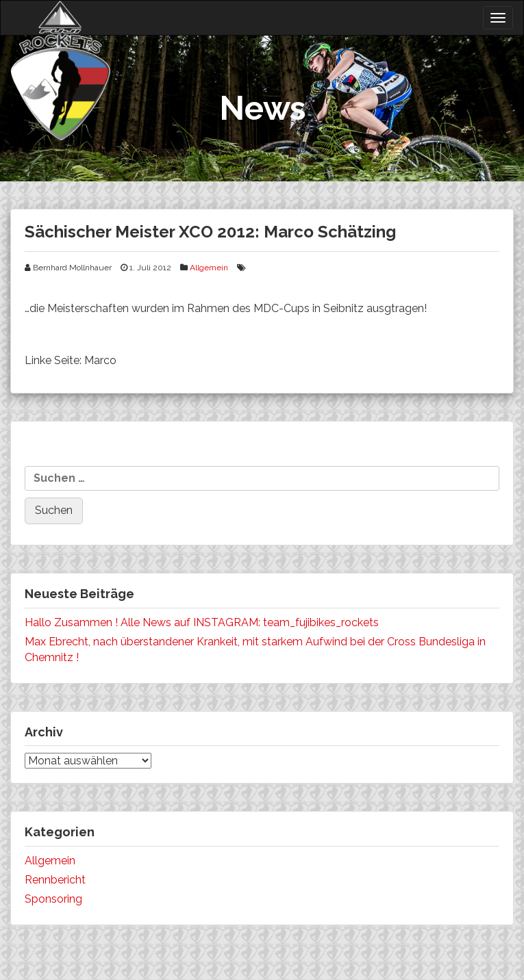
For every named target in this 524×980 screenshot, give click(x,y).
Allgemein (209, 268)
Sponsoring (53, 899)
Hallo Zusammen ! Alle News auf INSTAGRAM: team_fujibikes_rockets (202, 622)
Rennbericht (55, 880)
